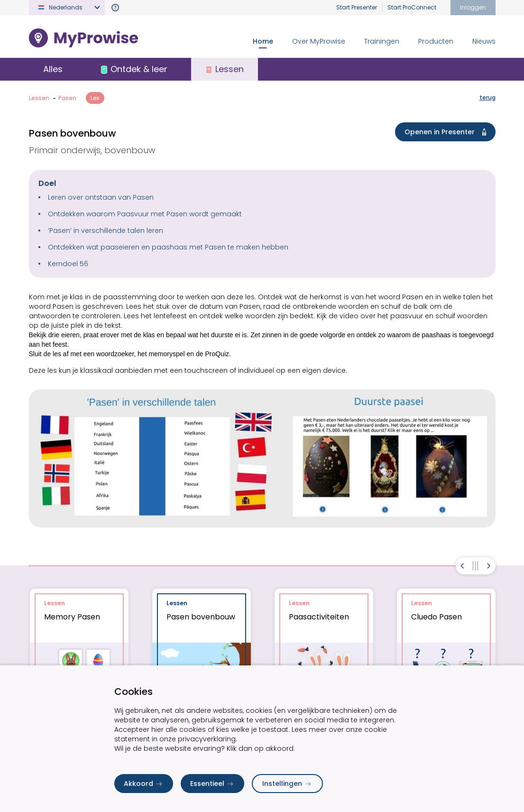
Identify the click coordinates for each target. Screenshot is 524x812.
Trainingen (382, 41)
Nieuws (484, 41)
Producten (436, 41)
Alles (53, 69)
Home (263, 41)
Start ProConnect (412, 7)
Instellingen (287, 784)
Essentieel (212, 784)
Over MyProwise (319, 41)
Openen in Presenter (447, 132)
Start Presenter (357, 7)
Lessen (39, 98)
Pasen (67, 98)
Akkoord (144, 784)
